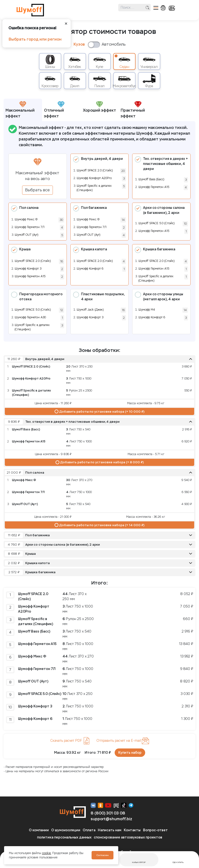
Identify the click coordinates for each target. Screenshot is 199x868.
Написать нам (110, 830)
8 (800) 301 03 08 (108, 813)
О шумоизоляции (66, 830)
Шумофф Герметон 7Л (30, 227)
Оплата (89, 830)
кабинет (172, 8)
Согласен (103, 855)
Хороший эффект (99, 107)
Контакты (132, 830)
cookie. (47, 853)
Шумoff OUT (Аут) (26, 235)
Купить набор (130, 753)
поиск (147, 8)
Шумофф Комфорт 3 (28, 269)
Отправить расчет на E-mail (123, 741)
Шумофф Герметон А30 (30, 317)
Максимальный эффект (20, 110)
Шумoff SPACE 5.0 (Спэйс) (156, 223)
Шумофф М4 (147, 310)
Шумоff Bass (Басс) (151, 179)
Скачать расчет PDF (70, 741)
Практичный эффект (133, 110)
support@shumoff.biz (111, 819)
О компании (39, 830)
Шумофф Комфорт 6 (90, 269)
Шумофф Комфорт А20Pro (94, 178)
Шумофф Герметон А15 (154, 187)
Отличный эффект (54, 110)
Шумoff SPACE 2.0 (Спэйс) (95, 170)
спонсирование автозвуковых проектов (128, 837)
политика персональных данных (64, 837)
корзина (163, 8)
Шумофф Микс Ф (26, 219)
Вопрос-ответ (155, 830)
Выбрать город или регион (35, 39)
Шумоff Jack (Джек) (90, 310)
